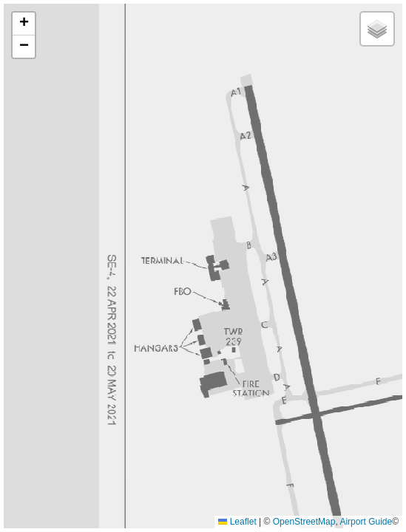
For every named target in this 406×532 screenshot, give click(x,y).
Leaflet (237, 522)
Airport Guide (366, 522)
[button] (24, 24)
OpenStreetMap (304, 522)
